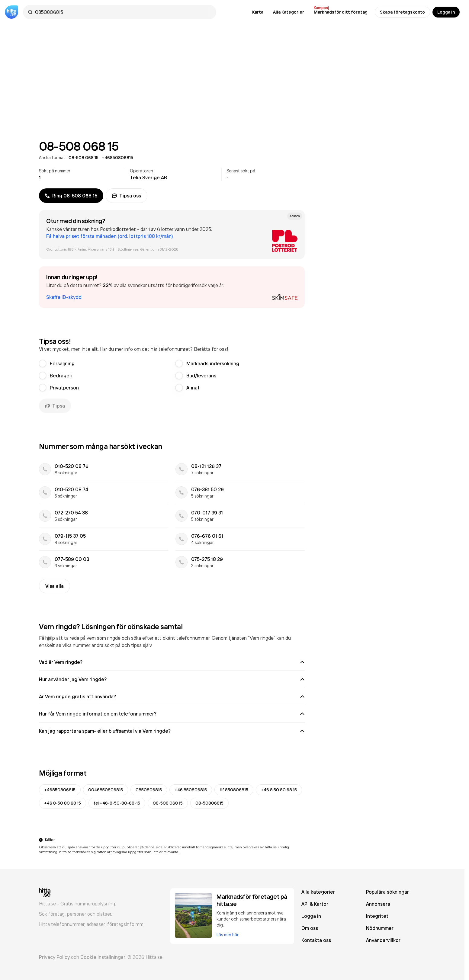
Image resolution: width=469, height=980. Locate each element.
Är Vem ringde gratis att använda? (172, 697)
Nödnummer (380, 928)
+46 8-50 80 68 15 (63, 803)
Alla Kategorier (289, 12)
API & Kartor (315, 904)
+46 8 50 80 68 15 (279, 790)
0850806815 (149, 790)
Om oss (310, 928)
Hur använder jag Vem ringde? (172, 679)
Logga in (446, 12)
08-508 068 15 (168, 803)
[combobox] (123, 12)
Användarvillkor (383, 940)
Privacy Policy (54, 957)
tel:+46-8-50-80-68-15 (117, 803)
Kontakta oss (316, 940)
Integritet (377, 916)
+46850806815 (60, 790)
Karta (258, 12)
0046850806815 (106, 790)
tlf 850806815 (234, 790)
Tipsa (55, 406)
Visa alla (55, 586)
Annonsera (378, 904)
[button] (172, 287)
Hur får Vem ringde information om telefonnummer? (172, 714)
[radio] (43, 363)
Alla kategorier (318, 892)
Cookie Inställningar (103, 957)
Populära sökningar (387, 892)
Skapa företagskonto (402, 12)
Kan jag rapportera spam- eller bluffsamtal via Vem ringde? (172, 731)
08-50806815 (209, 803)
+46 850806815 (191, 790)
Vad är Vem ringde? (172, 662)
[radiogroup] (172, 376)
